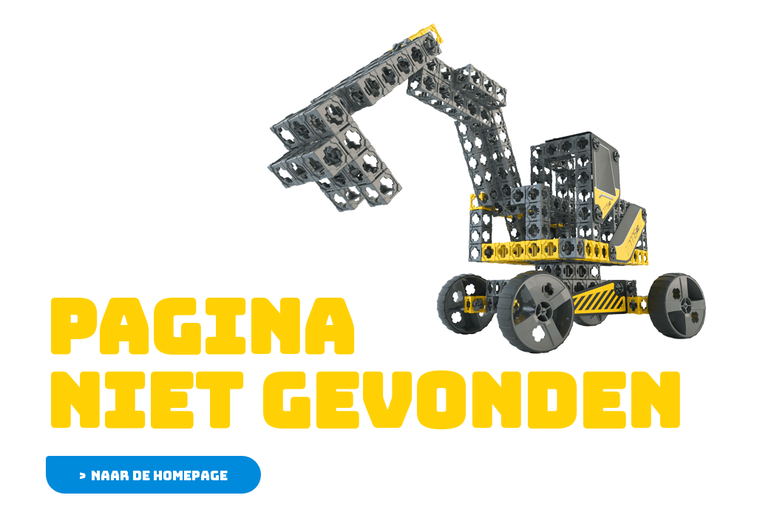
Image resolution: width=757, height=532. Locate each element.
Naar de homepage (159, 475)
